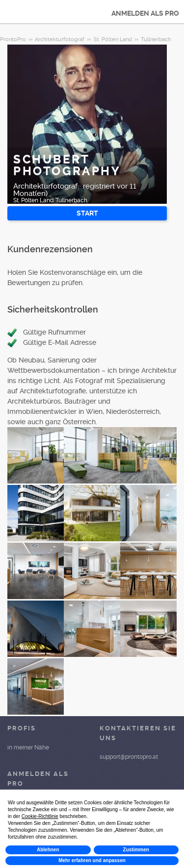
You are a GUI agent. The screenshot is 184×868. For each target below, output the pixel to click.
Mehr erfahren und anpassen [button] (92, 860)
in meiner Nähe (28, 747)
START (87, 213)
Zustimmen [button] (136, 850)
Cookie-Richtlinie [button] (40, 816)
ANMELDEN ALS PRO (145, 13)
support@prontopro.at (129, 757)
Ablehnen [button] (48, 850)
